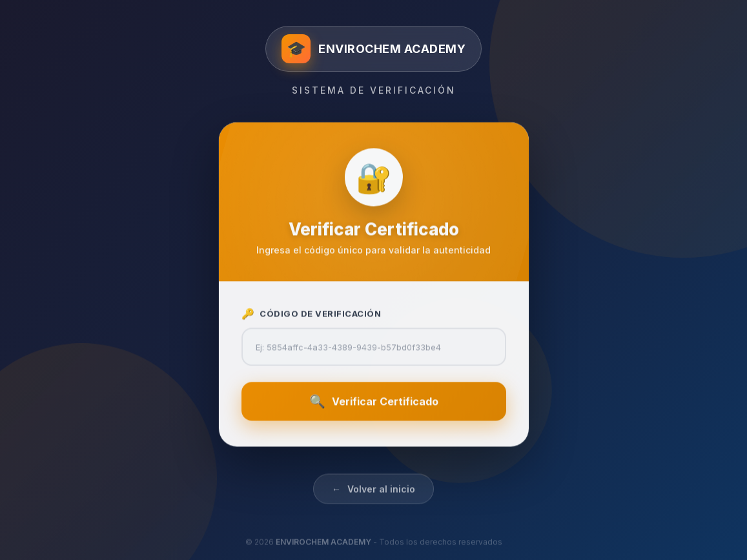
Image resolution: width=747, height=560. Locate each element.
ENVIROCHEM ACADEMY (323, 551)
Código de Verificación (312, 318)
